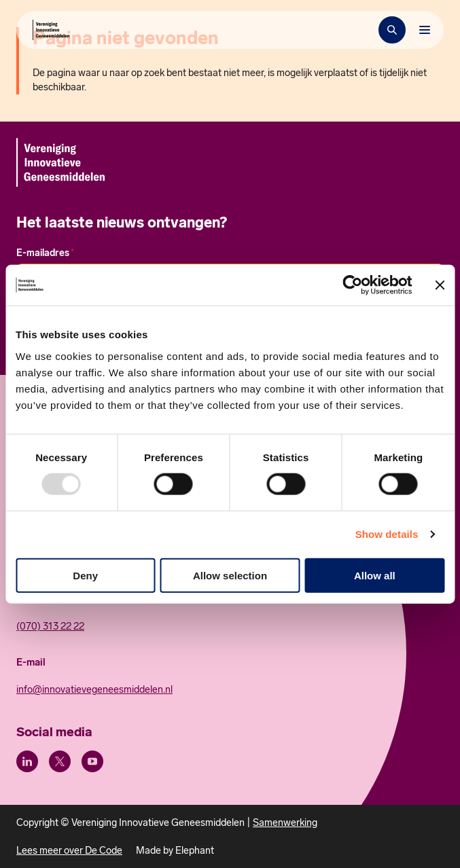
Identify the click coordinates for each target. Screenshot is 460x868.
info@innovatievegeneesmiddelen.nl (94, 689)
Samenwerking (285, 822)
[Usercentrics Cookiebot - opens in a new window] (352, 285)
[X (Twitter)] (60, 761)
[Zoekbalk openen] (392, 30)
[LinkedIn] (27, 761)
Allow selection (230, 575)
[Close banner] (440, 285)
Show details (387, 534)
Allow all (375, 575)
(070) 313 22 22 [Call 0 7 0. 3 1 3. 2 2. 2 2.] (50, 626)
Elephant (195, 850)
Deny (85, 575)
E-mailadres (45, 253)
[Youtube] (92, 761)
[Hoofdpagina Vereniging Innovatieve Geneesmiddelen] (51, 30)
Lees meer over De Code (69, 850)
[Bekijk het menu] (425, 30)
